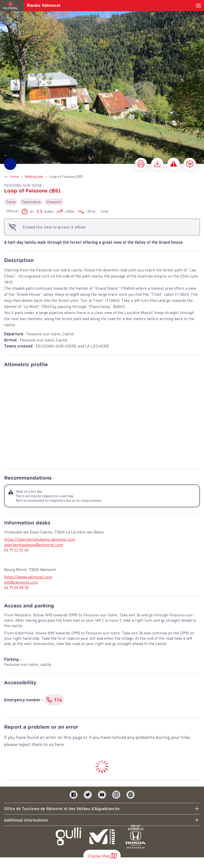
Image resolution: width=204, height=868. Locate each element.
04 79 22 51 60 (16, 550)
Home (14, 176)
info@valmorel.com (21, 582)
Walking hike (34, 176)
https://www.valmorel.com (28, 577)
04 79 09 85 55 (16, 587)
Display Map (102, 856)
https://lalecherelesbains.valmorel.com (40, 539)
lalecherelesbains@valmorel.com (34, 545)
